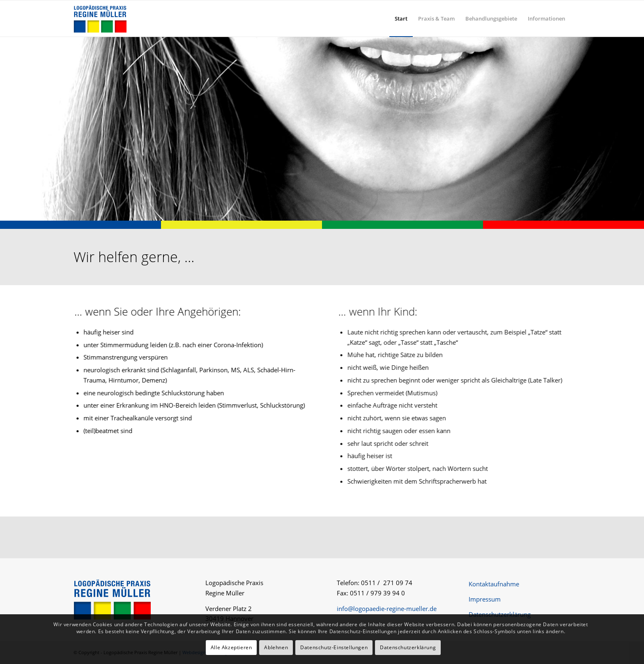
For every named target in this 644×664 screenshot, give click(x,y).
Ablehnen (276, 647)
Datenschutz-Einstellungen (334, 647)
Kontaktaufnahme (494, 584)
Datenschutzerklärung (500, 614)
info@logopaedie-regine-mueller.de (387, 609)
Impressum (485, 599)
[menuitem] (401, 18)
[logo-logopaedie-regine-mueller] (100, 18)
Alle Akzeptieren (231, 647)
